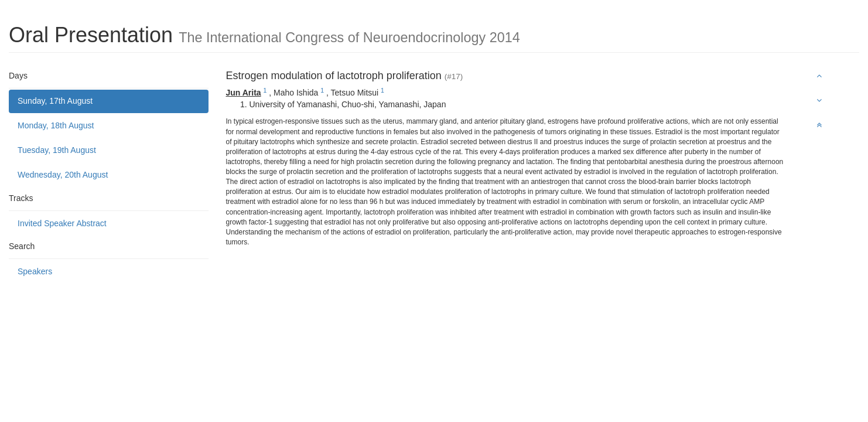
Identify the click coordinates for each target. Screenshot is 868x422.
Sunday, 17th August (55, 101)
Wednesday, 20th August (63, 175)
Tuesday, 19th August (57, 150)
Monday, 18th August (56, 125)
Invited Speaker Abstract (62, 223)
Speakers (35, 271)
